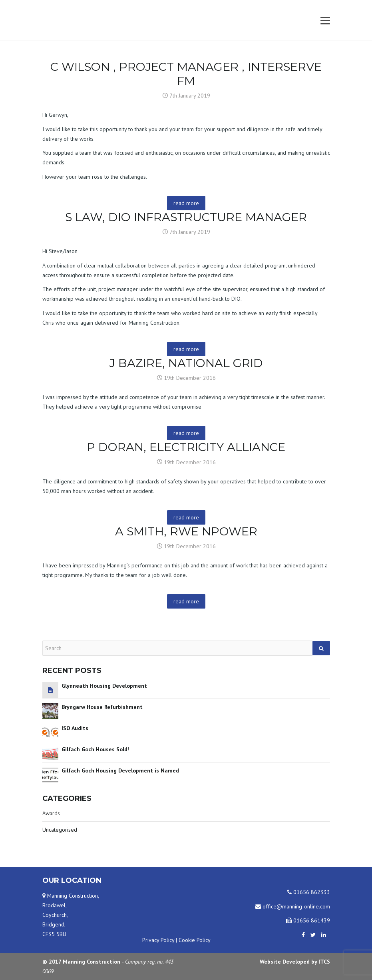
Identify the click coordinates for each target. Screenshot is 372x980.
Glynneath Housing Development (104, 686)
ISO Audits (75, 728)
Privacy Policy (158, 940)
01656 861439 (308, 920)
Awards (51, 813)
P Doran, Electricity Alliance (186, 447)
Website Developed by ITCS (295, 962)
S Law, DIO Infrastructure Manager (186, 217)
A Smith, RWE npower (186, 531)
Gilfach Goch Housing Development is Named (120, 770)
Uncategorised (60, 830)
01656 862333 (309, 892)
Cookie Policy (195, 940)
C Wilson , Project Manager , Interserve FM (186, 74)
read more (186, 203)
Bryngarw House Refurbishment (102, 707)
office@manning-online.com (293, 906)
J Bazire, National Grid (186, 363)
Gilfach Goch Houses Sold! (95, 749)
